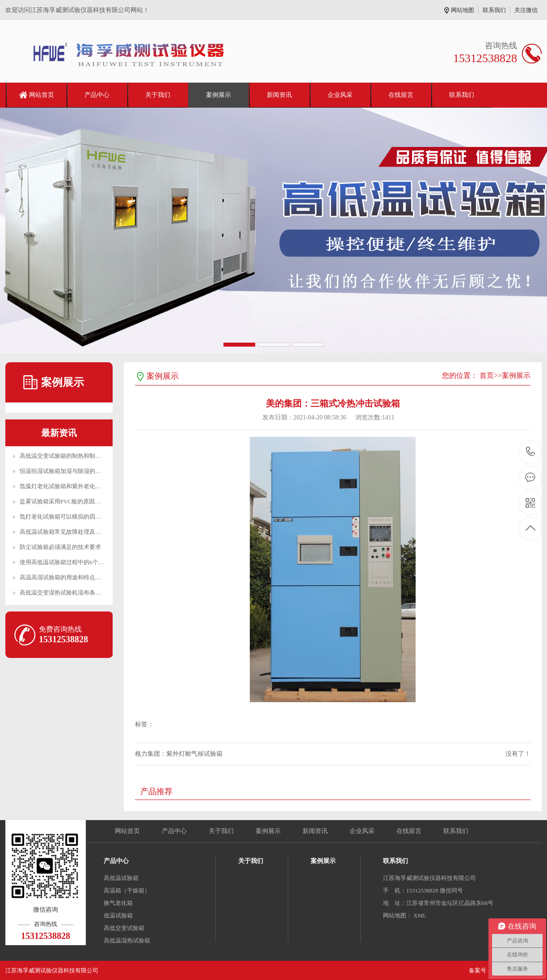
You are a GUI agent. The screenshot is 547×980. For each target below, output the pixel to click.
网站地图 (463, 10)
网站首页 (42, 95)
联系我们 (494, 10)
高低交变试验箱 (124, 928)
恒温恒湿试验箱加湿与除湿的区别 (63, 471)
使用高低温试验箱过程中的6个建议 (65, 562)
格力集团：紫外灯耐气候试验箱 (179, 754)
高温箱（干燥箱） (127, 890)
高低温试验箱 (121, 878)
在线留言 (401, 95)
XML (420, 915)
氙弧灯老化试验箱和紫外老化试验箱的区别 (75, 486)
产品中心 (97, 95)
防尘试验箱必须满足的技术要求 (60, 547)
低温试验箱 (118, 915)
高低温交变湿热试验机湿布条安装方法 (69, 593)
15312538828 (531, 452)
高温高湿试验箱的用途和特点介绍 (63, 577)
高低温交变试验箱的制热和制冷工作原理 (72, 456)
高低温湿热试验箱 (127, 940)
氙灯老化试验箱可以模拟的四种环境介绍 (72, 517)
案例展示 (219, 95)
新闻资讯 (279, 95)
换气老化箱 (118, 903)
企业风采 (340, 95)
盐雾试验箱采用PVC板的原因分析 (63, 501)
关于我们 (158, 95)
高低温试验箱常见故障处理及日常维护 (69, 532)
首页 (487, 375)
